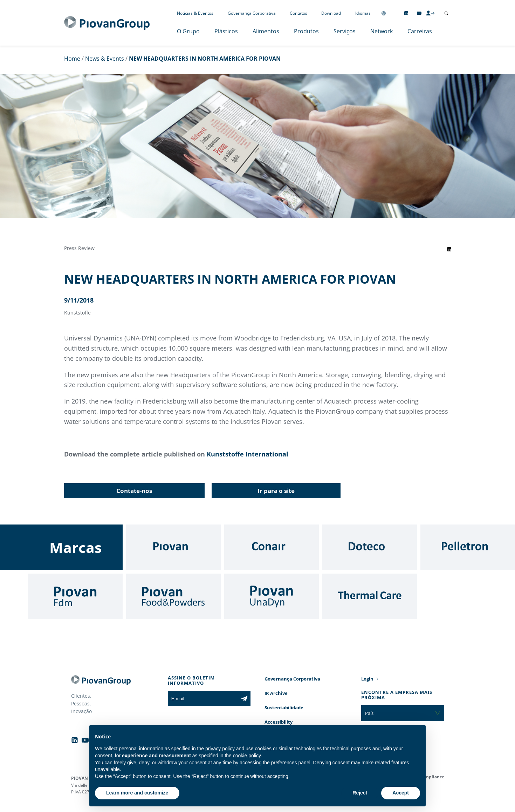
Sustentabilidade (284, 708)
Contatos (298, 13)
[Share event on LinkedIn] (449, 249)
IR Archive (276, 693)
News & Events (105, 59)
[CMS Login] (430, 13)
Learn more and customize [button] (137, 793)
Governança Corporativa (252, 13)
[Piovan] (173, 547)
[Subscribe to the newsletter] (244, 698)
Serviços (345, 31)
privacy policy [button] (220, 749)
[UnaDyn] (272, 596)
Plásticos (226, 31)
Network (382, 31)
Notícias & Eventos (195, 13)
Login (367, 679)
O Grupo (188, 31)
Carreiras (420, 31)
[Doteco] (370, 547)
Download (331, 13)
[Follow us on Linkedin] (406, 13)
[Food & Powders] (173, 596)
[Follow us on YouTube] (419, 13)
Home (72, 59)
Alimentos (266, 31)
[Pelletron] (468, 547)
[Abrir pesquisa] (446, 13)
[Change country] (384, 13)
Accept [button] (401, 793)
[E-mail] (203, 698)
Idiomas (363, 13)
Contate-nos (134, 491)
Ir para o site (276, 491)
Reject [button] (360, 793)
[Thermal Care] (370, 596)
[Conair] (272, 547)
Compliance (432, 777)
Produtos (306, 31)
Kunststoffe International (248, 454)
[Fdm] (75, 596)
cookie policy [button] (247, 756)
